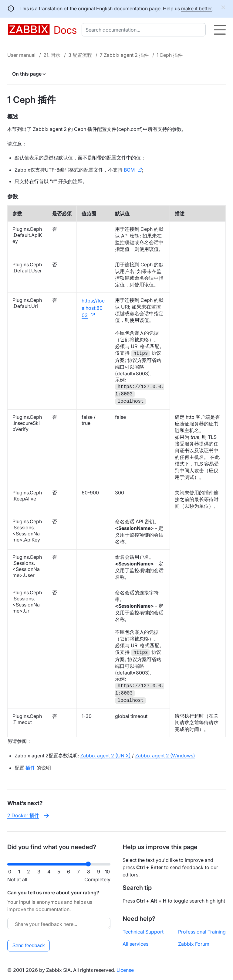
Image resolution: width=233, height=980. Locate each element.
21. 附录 (52, 55)
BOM (129, 170)
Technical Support (143, 932)
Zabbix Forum (194, 944)
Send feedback (29, 946)
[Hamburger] (220, 30)
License (125, 970)
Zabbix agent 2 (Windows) (165, 756)
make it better (196, 9)
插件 (30, 768)
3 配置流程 (80, 55)
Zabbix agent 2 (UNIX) (105, 756)
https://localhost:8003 (93, 308)
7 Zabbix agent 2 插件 (124, 55)
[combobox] (145, 30)
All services (135, 944)
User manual (21, 55)
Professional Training (202, 932)
